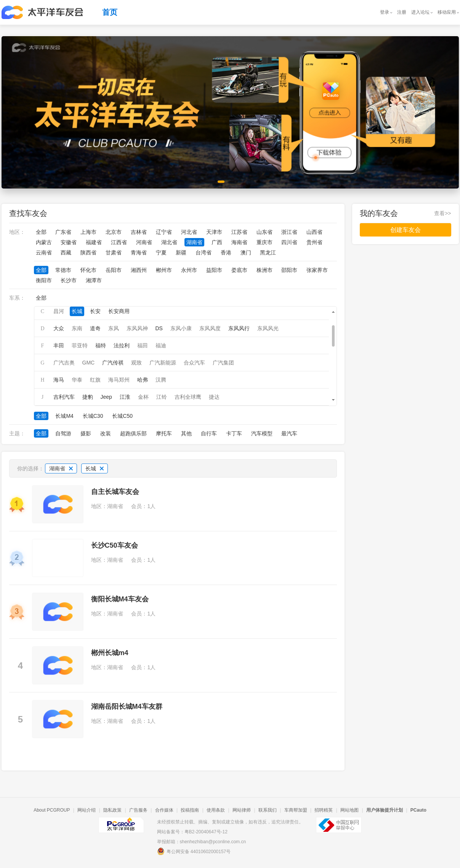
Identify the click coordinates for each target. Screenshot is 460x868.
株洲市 (264, 270)
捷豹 (88, 397)
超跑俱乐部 (133, 433)
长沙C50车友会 (115, 545)
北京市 (114, 232)
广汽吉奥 (64, 363)
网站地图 (349, 810)
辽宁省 (164, 232)
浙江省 (289, 232)
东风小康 (181, 328)
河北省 (189, 232)
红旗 (95, 380)
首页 (110, 12)
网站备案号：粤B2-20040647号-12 (192, 832)
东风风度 (210, 328)
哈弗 (143, 380)
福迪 (161, 345)
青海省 (139, 253)
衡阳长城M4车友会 (120, 599)
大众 (59, 328)
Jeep (106, 397)
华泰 (77, 380)
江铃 (162, 397)
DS (159, 328)
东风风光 (268, 328)
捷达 (214, 397)
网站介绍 (87, 810)
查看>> (442, 213)
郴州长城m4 (110, 653)
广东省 (63, 232)
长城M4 (64, 416)
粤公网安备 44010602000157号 (194, 851)
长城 (77, 311)
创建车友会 (406, 230)
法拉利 (122, 345)
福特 (101, 345)
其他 (186, 433)
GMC (89, 363)
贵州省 (314, 242)
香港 (226, 253)
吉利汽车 (64, 397)
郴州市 (164, 270)
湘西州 (139, 270)
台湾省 (204, 253)
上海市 (88, 232)
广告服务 (138, 810)
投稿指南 (190, 810)
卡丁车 (234, 433)
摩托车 (164, 433)
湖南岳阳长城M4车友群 (127, 707)
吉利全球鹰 (188, 397)
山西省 (314, 232)
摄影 (86, 433)
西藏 (66, 253)
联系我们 (268, 810)
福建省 (94, 242)
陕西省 (88, 253)
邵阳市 (289, 270)
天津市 (214, 232)
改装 (106, 433)
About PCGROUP (52, 810)
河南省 (144, 242)
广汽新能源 (163, 363)
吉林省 (139, 232)
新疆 (181, 253)
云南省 (44, 253)
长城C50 (122, 416)
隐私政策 (112, 810)
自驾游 (63, 433)
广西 (217, 242)
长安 (95, 311)
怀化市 (88, 270)
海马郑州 (119, 380)
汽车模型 (262, 433)
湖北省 (169, 242)
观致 (136, 363)
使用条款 (216, 810)
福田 (143, 345)
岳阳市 (114, 270)
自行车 (209, 433)
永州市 (189, 270)
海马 (59, 380)
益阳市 (214, 270)
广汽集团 (223, 363)
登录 (385, 12)
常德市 (63, 270)
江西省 (119, 242)
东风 (114, 328)
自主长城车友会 (115, 492)
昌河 (59, 311)
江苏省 (239, 232)
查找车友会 (28, 213)
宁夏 (161, 253)
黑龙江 (268, 253)
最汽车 (289, 433)
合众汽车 (194, 363)
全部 (41, 232)
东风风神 (137, 328)
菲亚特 (80, 345)
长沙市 (69, 280)
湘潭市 (94, 280)
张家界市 (317, 270)
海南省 (239, 242)
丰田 (59, 345)
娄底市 (239, 270)
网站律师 (242, 810)
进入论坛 (420, 12)
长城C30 (93, 416)
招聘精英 (324, 810)
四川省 (289, 242)
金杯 (143, 397)
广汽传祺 (113, 363)
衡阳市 (44, 280)
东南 (77, 328)
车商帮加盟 (296, 810)
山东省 (264, 232)
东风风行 (239, 328)
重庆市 (264, 242)
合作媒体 (164, 810)
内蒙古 (44, 242)
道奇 (95, 328)
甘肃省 (114, 253)
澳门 (246, 253)
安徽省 (69, 242)
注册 (402, 12)
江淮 (125, 397)
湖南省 (194, 242)
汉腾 (161, 380)
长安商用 (119, 311)
